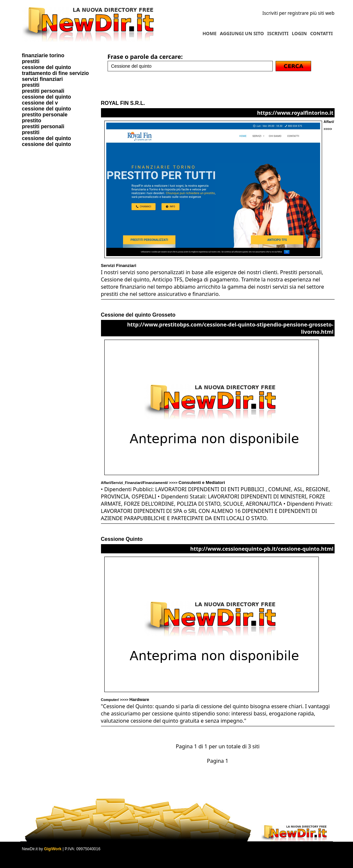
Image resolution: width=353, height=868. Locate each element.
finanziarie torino (43, 55)
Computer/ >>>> (125, 700)
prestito (32, 121)
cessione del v (40, 103)
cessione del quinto (47, 67)
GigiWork (53, 849)
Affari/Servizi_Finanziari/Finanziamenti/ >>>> (163, 483)
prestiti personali (43, 91)
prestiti (31, 61)
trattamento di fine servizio (56, 73)
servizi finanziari (43, 79)
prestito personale (45, 115)
